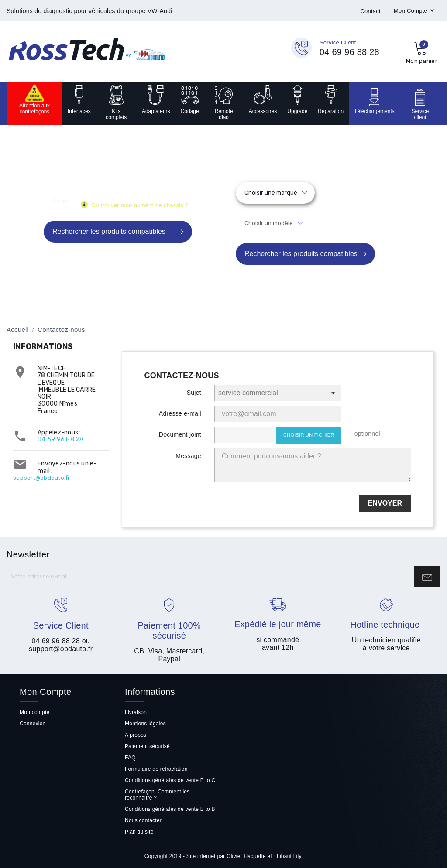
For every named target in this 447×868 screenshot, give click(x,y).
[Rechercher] (60, 201)
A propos (136, 735)
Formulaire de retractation (156, 769)
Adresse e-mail (180, 413)
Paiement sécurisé (147, 746)
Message (188, 456)
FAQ (130, 758)
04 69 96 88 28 (61, 439)
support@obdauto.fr (42, 478)
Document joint (180, 434)
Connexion (33, 724)
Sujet (194, 393)
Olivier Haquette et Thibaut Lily (264, 856)
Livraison (136, 712)
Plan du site (139, 832)
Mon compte (34, 712)
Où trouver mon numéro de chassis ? (140, 205)
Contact (370, 11)
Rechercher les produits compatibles (301, 254)
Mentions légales (145, 724)
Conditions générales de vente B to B (170, 809)
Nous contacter (143, 820)
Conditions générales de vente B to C (170, 780)
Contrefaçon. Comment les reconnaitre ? (157, 795)
